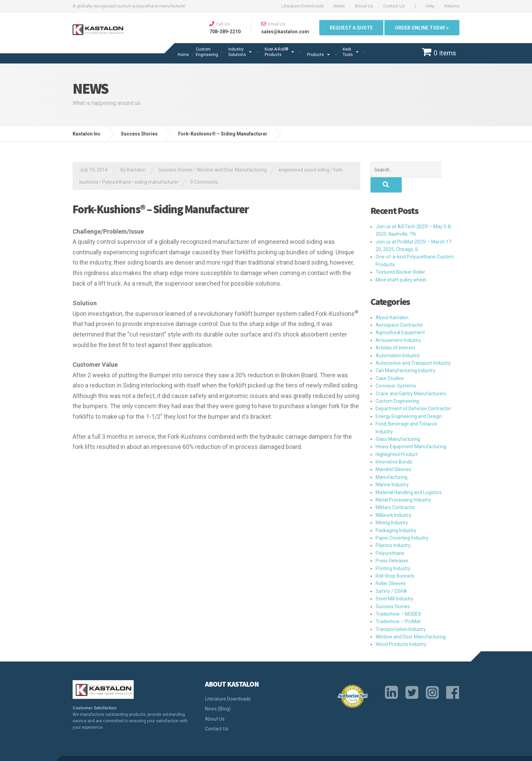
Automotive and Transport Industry (413, 348)
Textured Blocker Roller (400, 257)
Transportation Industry (401, 614)
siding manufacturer (157, 182)
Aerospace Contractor (399, 310)
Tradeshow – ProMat (398, 606)
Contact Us (394, 6)
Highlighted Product (397, 439)
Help (430, 6)
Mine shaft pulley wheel (401, 265)
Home (183, 55)
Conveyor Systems (396, 370)
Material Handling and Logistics (409, 477)
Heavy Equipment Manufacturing (411, 431)
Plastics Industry (393, 530)
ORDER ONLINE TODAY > (422, 28)
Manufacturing (392, 462)
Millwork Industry (394, 500)
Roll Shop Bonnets (395, 561)
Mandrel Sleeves (393, 454)
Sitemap (450, 751)
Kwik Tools (348, 52)
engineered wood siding (304, 170)
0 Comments (204, 182)
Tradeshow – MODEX (398, 599)
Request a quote (351, 28)
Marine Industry (392, 469)
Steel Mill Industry (394, 583)
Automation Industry (398, 340)
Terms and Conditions (379, 751)
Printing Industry (393, 553)
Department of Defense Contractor (413, 393)
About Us (364, 6)
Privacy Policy (319, 751)
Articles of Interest (395, 332)
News (339, 6)
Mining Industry (392, 507)
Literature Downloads (303, 6)
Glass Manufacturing (398, 424)
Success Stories (176, 170)
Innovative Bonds (394, 447)
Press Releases (392, 545)
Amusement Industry (398, 325)
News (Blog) (218, 693)
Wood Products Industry (401, 629)
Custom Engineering (207, 52)
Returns (452, 6)
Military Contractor (395, 492)
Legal (345, 751)
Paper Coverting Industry (402, 523)
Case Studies (390, 363)
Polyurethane (117, 182)
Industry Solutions (237, 52)
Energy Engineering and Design (409, 401)
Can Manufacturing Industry (405, 355)
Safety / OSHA (391, 576)
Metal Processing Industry (403, 485)
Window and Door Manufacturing (232, 170)
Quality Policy (284, 751)
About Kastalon (392, 302)
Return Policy (423, 751)
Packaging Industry (396, 515)
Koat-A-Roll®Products (277, 52)
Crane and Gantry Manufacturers (411, 378)
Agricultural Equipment (400, 317)
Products (316, 55)
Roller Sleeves (391, 568)
